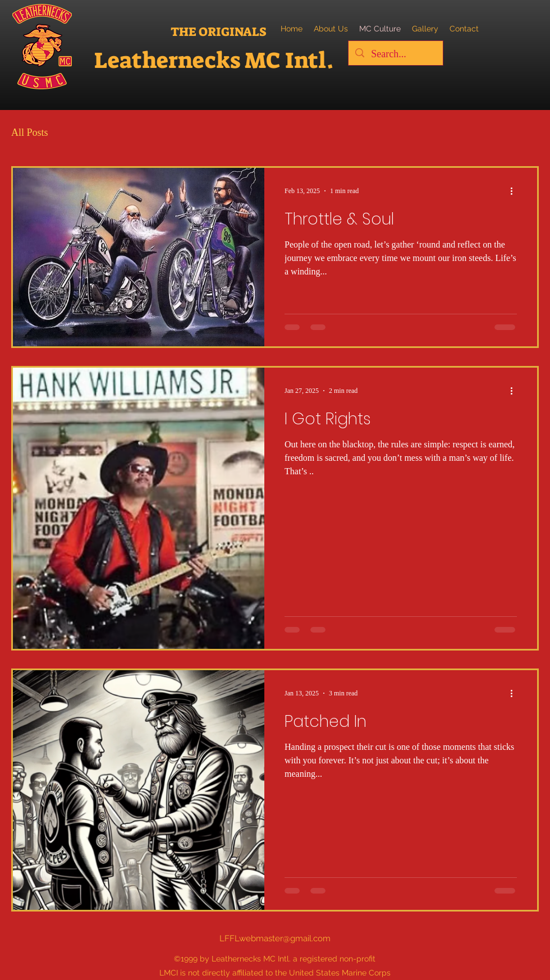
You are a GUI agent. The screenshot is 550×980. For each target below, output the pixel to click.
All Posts (30, 132)
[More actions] (515, 191)
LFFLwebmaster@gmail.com (275, 938)
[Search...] (395, 54)
